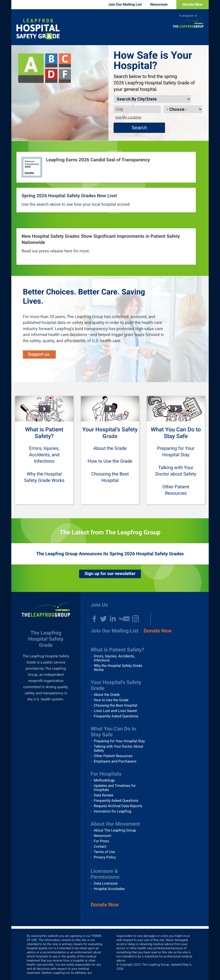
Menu (201, 37)
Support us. (39, 354)
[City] (137, 109)
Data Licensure (106, 884)
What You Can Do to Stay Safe (176, 433)
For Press (101, 841)
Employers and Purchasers (115, 761)
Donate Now (192, 5)
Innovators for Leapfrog (113, 811)
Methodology (104, 780)
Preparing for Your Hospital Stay (119, 741)
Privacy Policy (105, 857)
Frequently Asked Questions (116, 716)
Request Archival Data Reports (118, 806)
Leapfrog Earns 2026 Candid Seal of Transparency (98, 160)
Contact (100, 847)
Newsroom (159, 5)
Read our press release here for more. (56, 251)
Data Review (104, 795)
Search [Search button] (139, 128)
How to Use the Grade (110, 461)
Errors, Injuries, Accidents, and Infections (44, 455)
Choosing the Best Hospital (116, 706)
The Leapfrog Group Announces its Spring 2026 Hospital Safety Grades (110, 554)
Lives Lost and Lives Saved (115, 711)
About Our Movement (115, 824)
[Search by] (152, 99)
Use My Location (128, 117)
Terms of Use (104, 852)
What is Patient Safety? (44, 433)
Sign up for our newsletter (110, 574)
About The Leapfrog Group (115, 830)
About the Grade (110, 448)
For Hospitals (106, 774)
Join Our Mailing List (125, 5)
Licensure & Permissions (105, 874)
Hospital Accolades (109, 889)
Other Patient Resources (113, 756)
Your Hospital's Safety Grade (116, 685)
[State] (183, 109)
